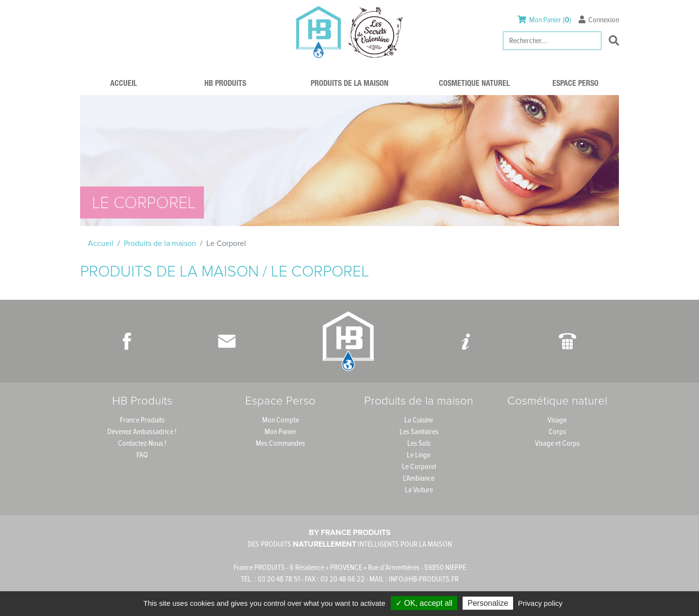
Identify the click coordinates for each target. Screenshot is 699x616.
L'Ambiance (419, 478)
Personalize (488, 603)
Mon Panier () (545, 20)
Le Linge (419, 455)
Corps (557, 432)
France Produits (142, 420)
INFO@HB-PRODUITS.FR (424, 579)
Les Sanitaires (419, 432)
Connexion (599, 20)
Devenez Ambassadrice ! (142, 432)
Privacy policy (540, 603)
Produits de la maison (349, 84)
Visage (557, 420)
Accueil (124, 84)
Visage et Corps (557, 443)
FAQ (142, 455)
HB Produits (225, 84)
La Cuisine (419, 420)
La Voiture (419, 490)
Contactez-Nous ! (142, 443)
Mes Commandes (280, 443)
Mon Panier (281, 432)
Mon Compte (281, 420)
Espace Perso (575, 84)
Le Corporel (419, 467)
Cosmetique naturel (474, 84)
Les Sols (419, 443)
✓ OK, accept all (424, 603)
